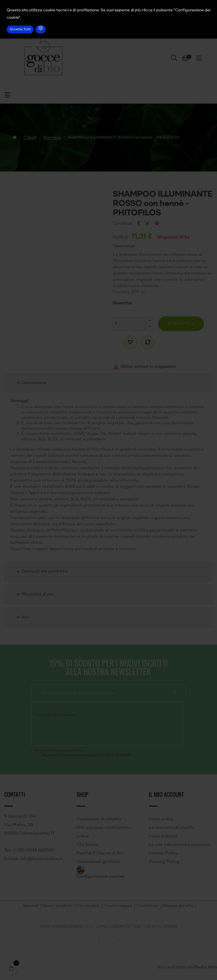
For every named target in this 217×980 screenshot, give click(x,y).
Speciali (31, 906)
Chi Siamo (87, 845)
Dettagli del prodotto (41, 571)
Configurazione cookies (100, 877)
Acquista (178, 324)
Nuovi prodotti (58, 906)
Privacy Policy (164, 862)
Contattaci (148, 906)
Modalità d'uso (34, 594)
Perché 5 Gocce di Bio (100, 853)
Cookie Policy (163, 853)
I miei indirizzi (163, 836)
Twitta (147, 224)
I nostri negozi (118, 906)
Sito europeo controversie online (104, 832)
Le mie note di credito (172, 828)
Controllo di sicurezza (55, 715)
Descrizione (31, 383)
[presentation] (73, 731)
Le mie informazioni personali (180, 845)
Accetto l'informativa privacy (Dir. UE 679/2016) (86, 755)
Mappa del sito (178, 906)
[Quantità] (130, 324)
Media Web (205, 967)
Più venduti (88, 906)
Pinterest (157, 224)
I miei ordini (161, 819)
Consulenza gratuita (98, 862)
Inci (22, 617)
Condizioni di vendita (99, 819)
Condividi (139, 224)
